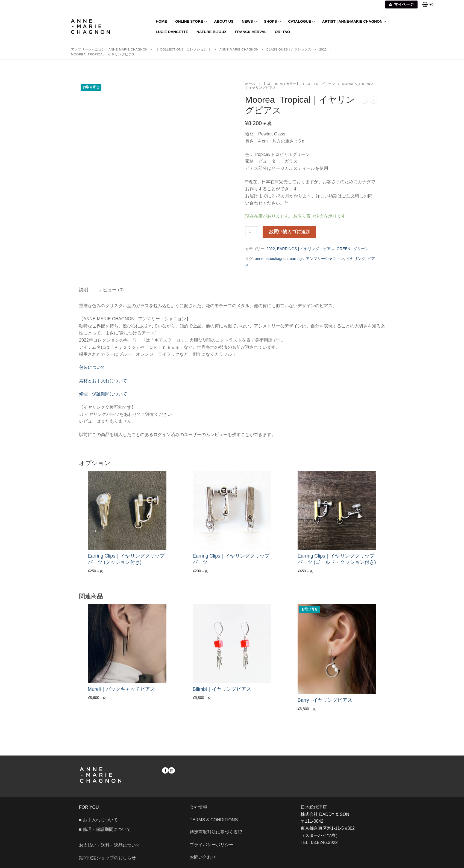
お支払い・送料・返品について (110, 845)
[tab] (84, 290)
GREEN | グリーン (321, 84)
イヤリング (356, 259)
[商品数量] (252, 232)
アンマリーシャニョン (325, 259)
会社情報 (198, 807)
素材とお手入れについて (103, 381)
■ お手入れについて (98, 820)
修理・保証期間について (103, 394)
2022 (271, 249)
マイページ (402, 5)
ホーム (250, 84)
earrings (297, 259)
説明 (84, 290)
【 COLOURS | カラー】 (281, 84)
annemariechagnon (271, 259)
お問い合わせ (205, 857)
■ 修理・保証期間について (105, 829)
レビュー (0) (111, 290)
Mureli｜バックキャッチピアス (121, 689)
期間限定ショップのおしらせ (107, 858)
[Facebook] (165, 770)
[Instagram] (171, 770)
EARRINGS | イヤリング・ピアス (306, 249)
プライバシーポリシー (212, 845)
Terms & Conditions (214, 820)
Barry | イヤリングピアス (325, 700)
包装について (92, 367)
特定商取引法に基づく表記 (216, 832)
